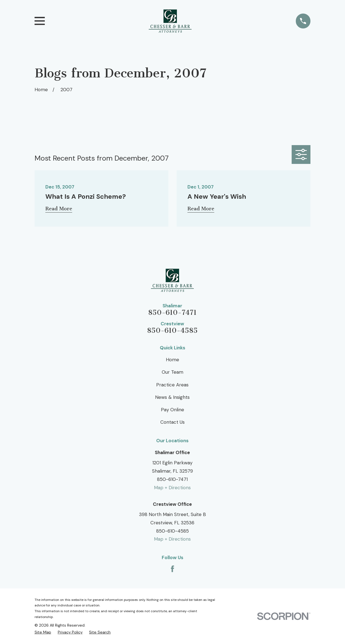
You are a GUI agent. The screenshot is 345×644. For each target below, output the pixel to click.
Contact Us (172, 422)
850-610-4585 (172, 331)
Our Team (172, 372)
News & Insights (172, 397)
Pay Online (172, 410)
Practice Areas (172, 385)
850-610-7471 (172, 313)
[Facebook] (172, 569)
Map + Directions (172, 488)
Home (172, 360)
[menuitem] (43, 632)
